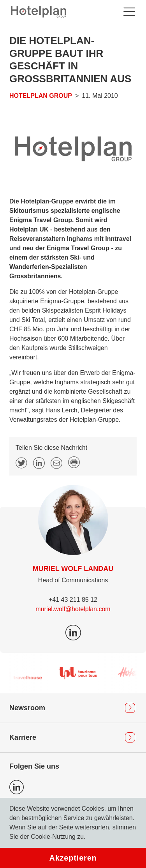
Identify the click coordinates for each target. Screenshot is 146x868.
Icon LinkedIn (17, 787)
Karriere (23, 737)
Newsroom (27, 708)
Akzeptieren (73, 858)
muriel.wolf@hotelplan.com (73, 609)
